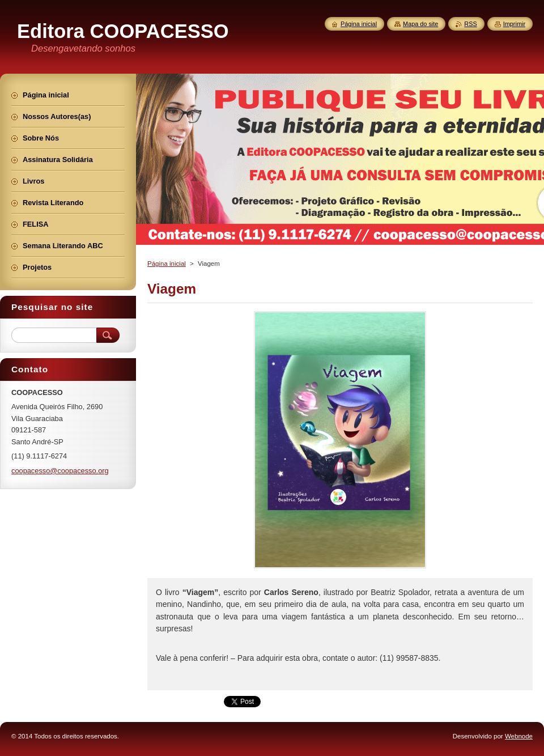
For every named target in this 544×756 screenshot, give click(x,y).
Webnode (519, 736)
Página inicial (167, 264)
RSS (470, 24)
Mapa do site (420, 24)
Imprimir (514, 24)
